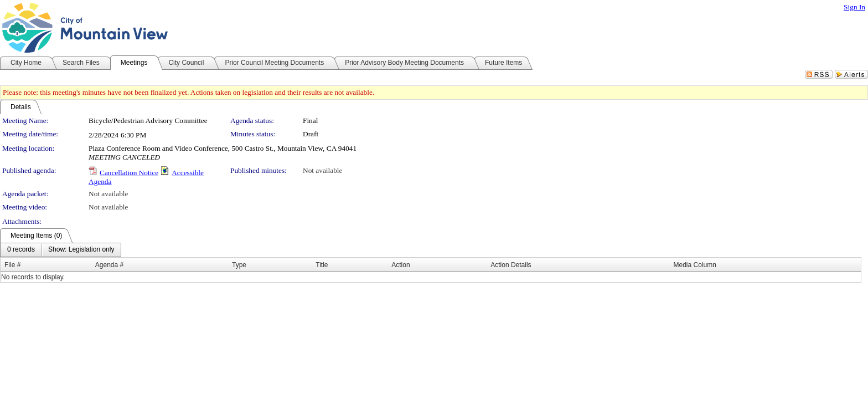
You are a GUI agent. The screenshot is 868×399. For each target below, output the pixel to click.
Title (322, 265)
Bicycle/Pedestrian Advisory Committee (148, 121)
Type (239, 265)
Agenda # (109, 265)
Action (401, 265)
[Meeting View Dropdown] (81, 250)
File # (12, 265)
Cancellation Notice (129, 173)
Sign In (854, 7)
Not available (322, 170)
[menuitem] (21, 250)
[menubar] (61, 250)
